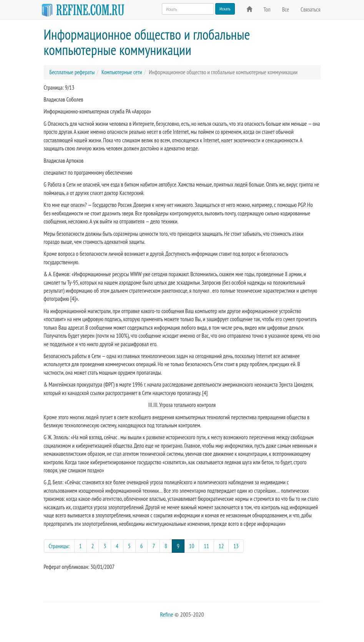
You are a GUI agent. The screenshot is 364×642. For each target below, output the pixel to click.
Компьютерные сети (122, 72)
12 (221, 546)
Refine (166, 614)
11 (206, 546)
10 (192, 546)
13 (236, 546)
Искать (225, 9)
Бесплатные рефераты (72, 72)
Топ (267, 9)
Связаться (310, 9)
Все (286, 9)
